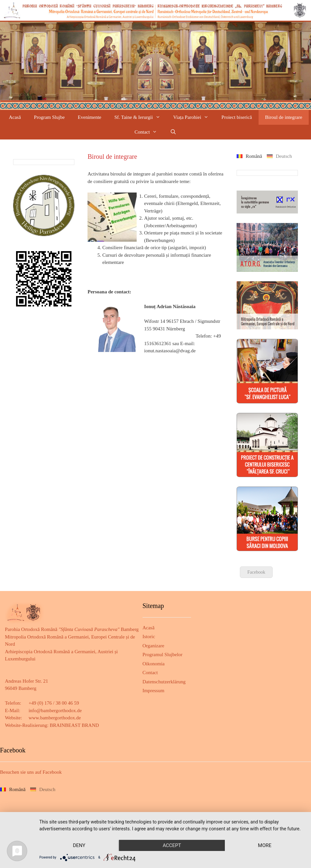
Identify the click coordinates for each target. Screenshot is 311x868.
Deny (79, 845)
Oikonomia (154, 664)
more (265, 845)
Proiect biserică (237, 117)
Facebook (256, 572)
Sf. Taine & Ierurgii (141, 117)
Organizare (153, 646)
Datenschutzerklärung (164, 682)
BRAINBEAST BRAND (74, 725)
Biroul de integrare (284, 117)
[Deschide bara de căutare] (173, 132)
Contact (149, 132)
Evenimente (89, 117)
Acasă (15, 117)
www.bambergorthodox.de (55, 718)
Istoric (149, 637)
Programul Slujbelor (163, 655)
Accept (172, 845)
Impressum (154, 691)
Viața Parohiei (194, 117)
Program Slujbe (49, 117)
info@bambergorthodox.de (55, 711)
